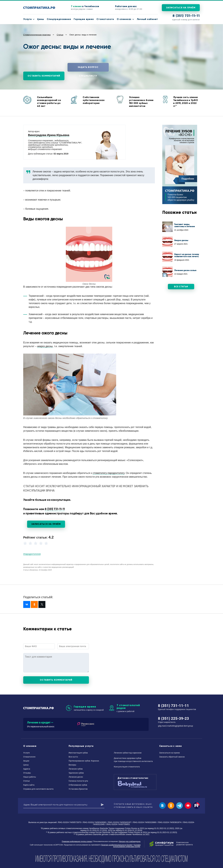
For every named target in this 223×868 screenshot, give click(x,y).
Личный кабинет (148, 19)
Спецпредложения (59, 19)
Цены (41, 19)
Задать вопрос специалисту (88, 69)
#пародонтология (32, 554)
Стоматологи (105, 19)
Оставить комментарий (44, 76)
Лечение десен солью (185, 270)
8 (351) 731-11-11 (186, 16)
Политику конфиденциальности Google (117, 845)
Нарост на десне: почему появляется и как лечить (187, 255)
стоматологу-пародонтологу (108, 473)
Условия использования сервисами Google (127, 846)
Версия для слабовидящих (130, 841)
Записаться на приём (181, 8)
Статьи (60, 35)
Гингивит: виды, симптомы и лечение (185, 225)
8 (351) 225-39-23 (173, 718)
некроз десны (45, 346)
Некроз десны (181, 240)
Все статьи (181, 287)
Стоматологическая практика (37, 35)
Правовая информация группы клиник (77, 841)
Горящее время (84, 19)
